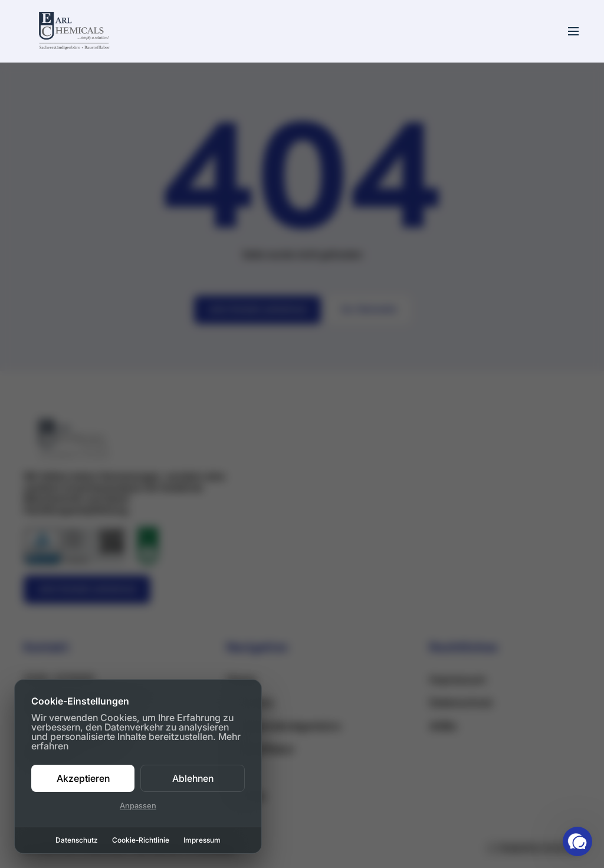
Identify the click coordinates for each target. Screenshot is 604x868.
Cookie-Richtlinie (141, 840)
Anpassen (138, 806)
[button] (577, 841)
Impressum (202, 840)
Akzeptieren (83, 778)
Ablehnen (193, 778)
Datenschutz (77, 840)
